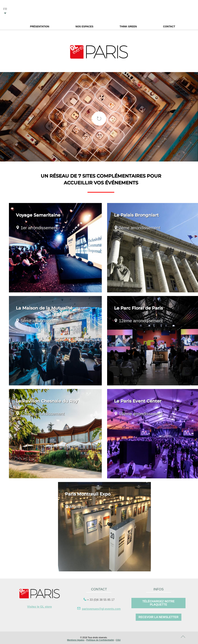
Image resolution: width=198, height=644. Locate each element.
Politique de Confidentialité (100, 640)
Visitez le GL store (39, 607)
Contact (169, 26)
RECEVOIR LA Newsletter (158, 617)
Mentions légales (76, 640)
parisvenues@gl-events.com (101, 609)
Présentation (40, 26)
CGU (118, 640)
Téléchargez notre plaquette (159, 603)
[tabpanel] (99, 117)
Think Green (128, 26)
